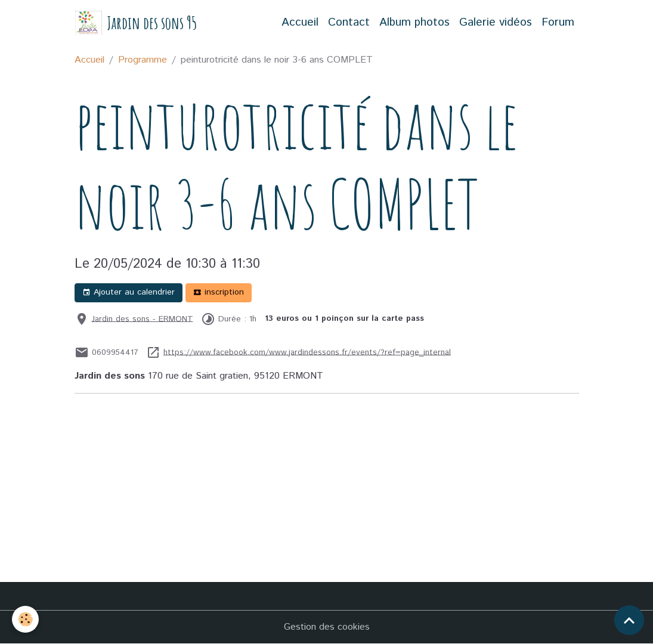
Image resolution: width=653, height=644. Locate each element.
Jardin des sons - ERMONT (143, 318)
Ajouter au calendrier (129, 292)
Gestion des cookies (327, 627)
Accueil (300, 22)
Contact (349, 22)
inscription (219, 292)
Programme (143, 60)
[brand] (136, 23)
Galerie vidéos (496, 22)
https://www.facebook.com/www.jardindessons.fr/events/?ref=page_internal (307, 352)
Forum (558, 22)
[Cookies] (25, 619)
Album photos (414, 22)
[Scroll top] (629, 620)
